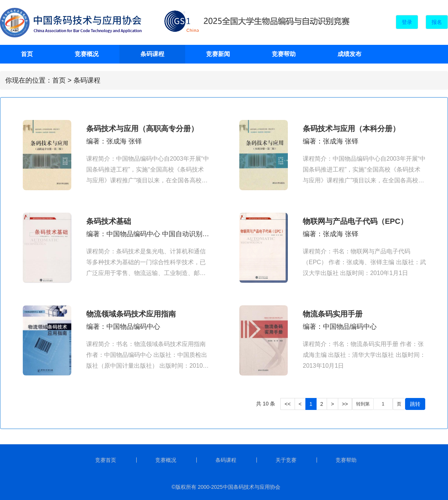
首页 (27, 54)
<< (287, 404)
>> (345, 404)
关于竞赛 (286, 460)
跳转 (415, 404)
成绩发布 (349, 54)
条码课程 (152, 54)
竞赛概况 (87, 54)
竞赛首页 (106, 460)
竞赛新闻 (218, 54)
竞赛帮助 (284, 54)
